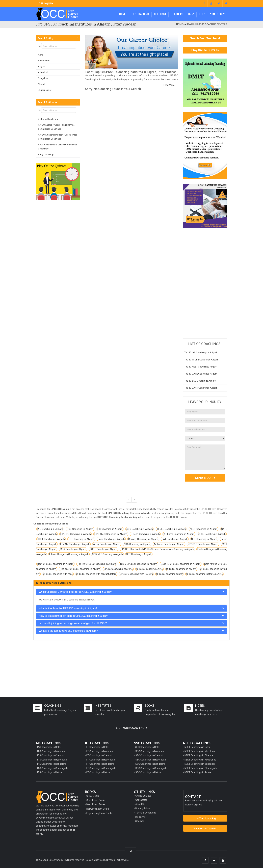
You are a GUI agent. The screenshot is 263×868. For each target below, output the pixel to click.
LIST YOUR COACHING (132, 728)
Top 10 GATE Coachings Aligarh (201, 374)
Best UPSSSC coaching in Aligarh (55, 564)
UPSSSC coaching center (170, 574)
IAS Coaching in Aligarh (50, 529)
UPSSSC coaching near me (118, 569)
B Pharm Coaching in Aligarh (179, 534)
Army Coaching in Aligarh (107, 544)
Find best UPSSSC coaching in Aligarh (80, 569)
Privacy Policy (143, 808)
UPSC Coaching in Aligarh (212, 534)
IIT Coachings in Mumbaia (100, 751)
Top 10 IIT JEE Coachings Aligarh (201, 360)
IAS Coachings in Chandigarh (52, 768)
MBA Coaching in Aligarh (73, 549)
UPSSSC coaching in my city (181, 569)
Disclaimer (141, 817)
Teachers (177, 14)
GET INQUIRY (46, 4)
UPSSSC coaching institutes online (205, 574)
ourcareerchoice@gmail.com (207, 801)
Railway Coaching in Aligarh (143, 539)
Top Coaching (140, 14)
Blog (202, 14)
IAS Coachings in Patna (49, 772)
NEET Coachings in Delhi (197, 747)
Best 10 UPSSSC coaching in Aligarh (181, 564)
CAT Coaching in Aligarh (175, 539)
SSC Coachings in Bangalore (150, 764)
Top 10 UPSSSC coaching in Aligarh (97, 564)
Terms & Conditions (146, 813)
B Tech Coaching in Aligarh (145, 534)
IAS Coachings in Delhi (49, 747)
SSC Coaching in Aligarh (140, 529)
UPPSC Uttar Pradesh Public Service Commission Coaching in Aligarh (157, 549)
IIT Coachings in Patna (98, 772)
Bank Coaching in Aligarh (111, 539)
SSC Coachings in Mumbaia (150, 751)
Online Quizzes (143, 796)
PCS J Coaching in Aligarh (103, 549)
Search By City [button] (46, 38)
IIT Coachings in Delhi (97, 747)
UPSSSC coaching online (150, 569)
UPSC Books (93, 796)
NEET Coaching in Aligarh (204, 529)
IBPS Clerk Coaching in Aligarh (111, 534)
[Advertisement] (205, 283)
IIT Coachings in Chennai (99, 755)
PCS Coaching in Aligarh (80, 529)
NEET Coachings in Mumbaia (200, 751)
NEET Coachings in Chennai (199, 755)
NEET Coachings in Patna (198, 772)
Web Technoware (119, 860)
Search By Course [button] (47, 102)
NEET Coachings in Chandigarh (201, 768)
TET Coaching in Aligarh (81, 539)
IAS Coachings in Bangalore (52, 764)
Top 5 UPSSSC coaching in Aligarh (138, 564)
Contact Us (141, 800)
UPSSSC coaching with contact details (96, 574)
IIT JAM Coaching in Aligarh (75, 544)
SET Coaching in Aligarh (139, 554)
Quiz (191, 14)
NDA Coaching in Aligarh (137, 544)
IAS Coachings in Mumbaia (51, 751)
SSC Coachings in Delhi (147, 747)
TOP (130, 851)
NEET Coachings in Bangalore (200, 764)
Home (123, 14)
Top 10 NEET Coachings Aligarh (201, 367)
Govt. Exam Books (96, 800)
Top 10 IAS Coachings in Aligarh (201, 353)
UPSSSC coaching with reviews (136, 574)
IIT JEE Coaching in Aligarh (171, 529)
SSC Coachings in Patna (148, 772)
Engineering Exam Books (99, 813)
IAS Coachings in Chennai (51, 755)
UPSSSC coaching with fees (58, 574)
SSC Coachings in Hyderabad (151, 760)
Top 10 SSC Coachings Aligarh (200, 381)
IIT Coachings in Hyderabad (101, 760)
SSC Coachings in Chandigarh (151, 768)
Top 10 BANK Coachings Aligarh (201, 388)
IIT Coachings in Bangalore (100, 764)
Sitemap (140, 821)
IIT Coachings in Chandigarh (101, 768)
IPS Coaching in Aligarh (110, 529)
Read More (169, 85)
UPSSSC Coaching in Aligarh (203, 544)
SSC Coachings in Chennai (149, 755)
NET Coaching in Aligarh (204, 539)
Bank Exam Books (96, 804)
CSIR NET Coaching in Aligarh (107, 554)
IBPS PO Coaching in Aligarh (76, 534)
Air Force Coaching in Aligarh (169, 544)
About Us (140, 804)
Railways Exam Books (98, 809)
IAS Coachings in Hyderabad (52, 760)
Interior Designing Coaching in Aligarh (69, 554)
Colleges (160, 14)
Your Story (217, 14)
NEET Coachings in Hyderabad (200, 760)
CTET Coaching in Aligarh (51, 539)
